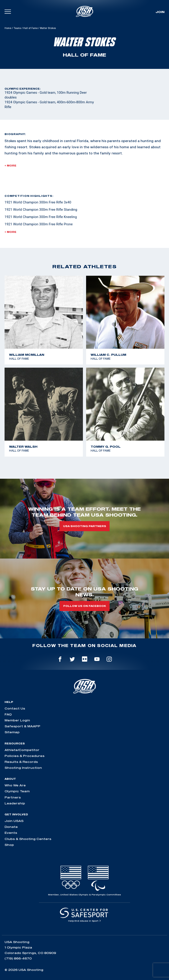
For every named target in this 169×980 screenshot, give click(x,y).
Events (11, 833)
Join (160, 12)
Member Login (17, 720)
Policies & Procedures (24, 756)
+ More (10, 166)
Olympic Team (17, 791)
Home (8, 28)
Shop (9, 845)
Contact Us (15, 708)
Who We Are (15, 785)
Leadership (15, 803)
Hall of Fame (30, 28)
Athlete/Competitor (22, 750)
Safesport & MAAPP (22, 726)
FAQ (8, 714)
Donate (11, 827)
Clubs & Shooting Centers (28, 839)
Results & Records (21, 762)
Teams (17, 28)
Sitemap (12, 732)
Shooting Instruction (23, 768)
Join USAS (14, 821)
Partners (13, 797)
